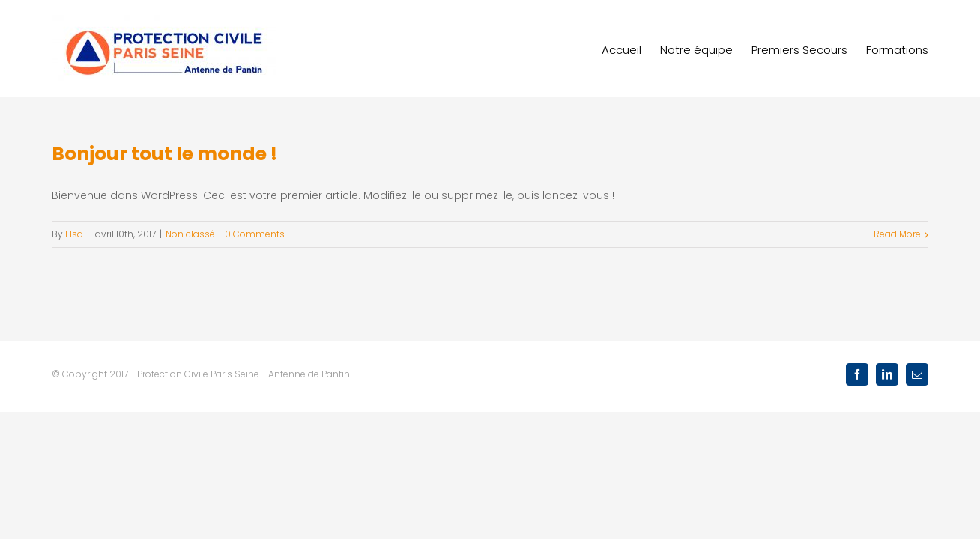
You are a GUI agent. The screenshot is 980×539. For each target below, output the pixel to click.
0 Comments (255, 234)
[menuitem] (603, 48)
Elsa (74, 234)
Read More (897, 234)
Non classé (190, 234)
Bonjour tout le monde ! (164, 154)
